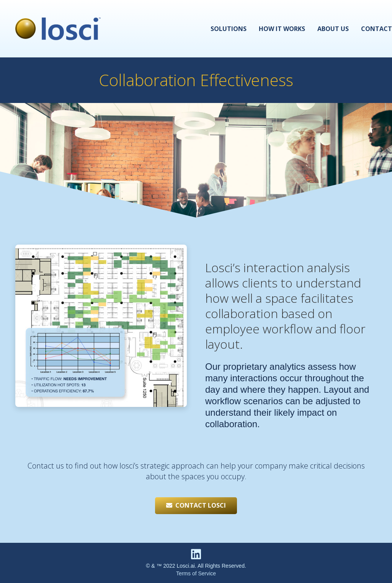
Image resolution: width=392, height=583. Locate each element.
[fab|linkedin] (196, 555)
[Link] (58, 29)
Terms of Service (196, 573)
